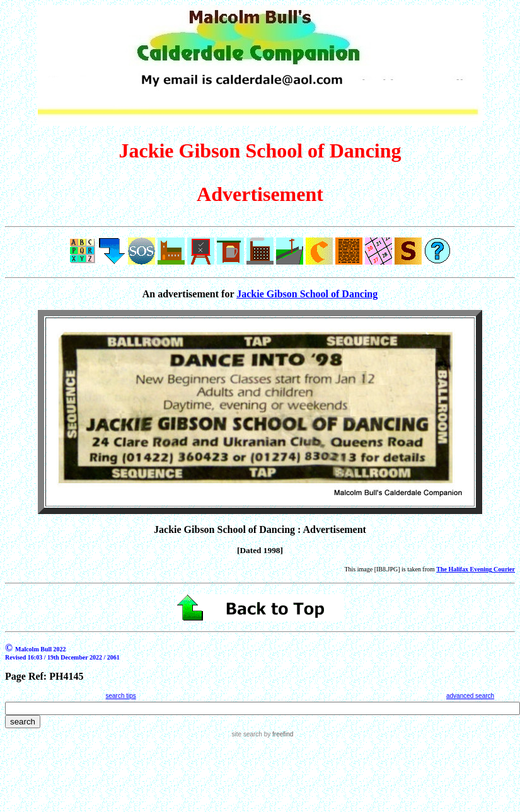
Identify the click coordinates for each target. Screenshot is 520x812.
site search (247, 734)
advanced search (470, 696)
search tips (120, 696)
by (278, 734)
